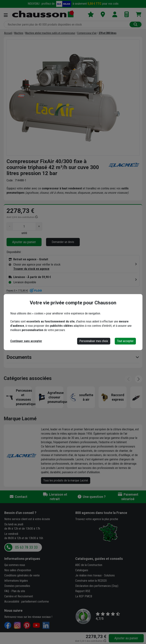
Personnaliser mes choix (94, 341)
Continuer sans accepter (26, 341)
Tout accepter (125, 341)
